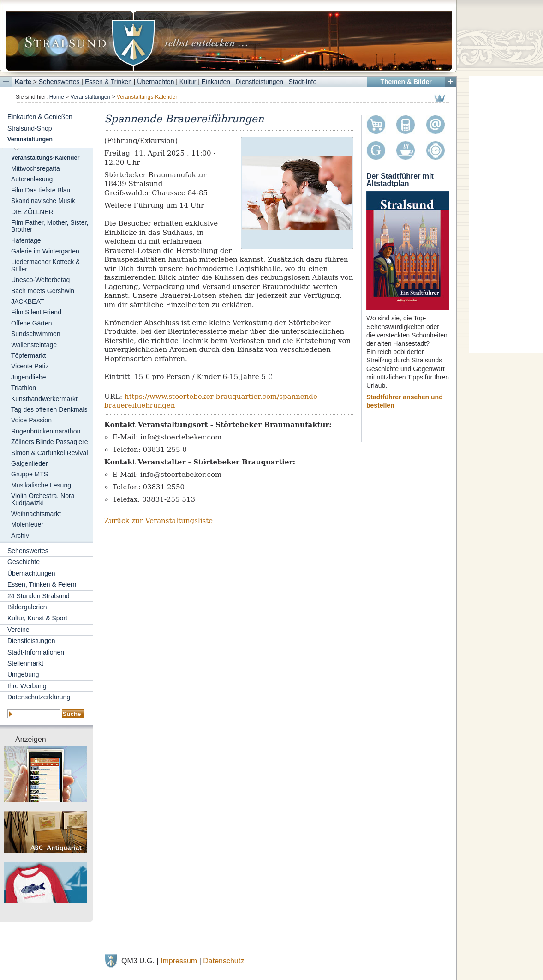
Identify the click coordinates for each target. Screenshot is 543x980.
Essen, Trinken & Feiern (42, 584)
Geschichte (24, 562)
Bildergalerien (27, 607)
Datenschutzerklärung (39, 697)
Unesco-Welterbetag (40, 280)
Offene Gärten (31, 323)
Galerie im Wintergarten (45, 251)
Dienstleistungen (260, 82)
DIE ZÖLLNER (32, 212)
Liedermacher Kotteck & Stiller (45, 265)
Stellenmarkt (25, 663)
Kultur (188, 82)
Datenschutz (224, 961)
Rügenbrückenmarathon (46, 431)
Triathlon (24, 388)
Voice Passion (31, 420)
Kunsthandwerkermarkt (44, 399)
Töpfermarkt (28, 355)
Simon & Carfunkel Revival (50, 453)
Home (57, 97)
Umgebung (23, 674)
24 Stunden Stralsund (39, 596)
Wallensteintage (34, 345)
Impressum (179, 961)
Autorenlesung (32, 179)
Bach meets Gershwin (43, 291)
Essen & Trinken (108, 82)
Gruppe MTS (30, 474)
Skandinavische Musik (43, 201)
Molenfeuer (27, 524)
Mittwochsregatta (36, 168)
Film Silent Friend (36, 312)
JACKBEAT (27, 301)
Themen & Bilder (406, 82)
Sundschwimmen (36, 334)
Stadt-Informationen (36, 652)
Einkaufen (216, 82)
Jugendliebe (29, 377)
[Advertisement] (506, 215)
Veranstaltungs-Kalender (45, 158)
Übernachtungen (31, 573)
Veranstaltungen (90, 97)
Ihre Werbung (27, 686)
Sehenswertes (59, 82)
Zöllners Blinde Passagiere (50, 442)
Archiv (20, 535)
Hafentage (26, 240)
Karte (23, 82)
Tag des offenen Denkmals (49, 409)
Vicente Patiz (30, 366)
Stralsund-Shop (30, 128)
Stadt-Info (303, 82)
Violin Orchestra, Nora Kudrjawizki (43, 499)
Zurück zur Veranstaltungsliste (158, 521)
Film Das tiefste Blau (41, 190)
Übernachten (155, 82)
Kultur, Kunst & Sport (37, 618)
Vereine (18, 630)
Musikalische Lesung (41, 485)
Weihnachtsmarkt (36, 514)
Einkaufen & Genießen (40, 117)
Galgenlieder (29, 463)
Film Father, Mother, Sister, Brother (50, 226)
